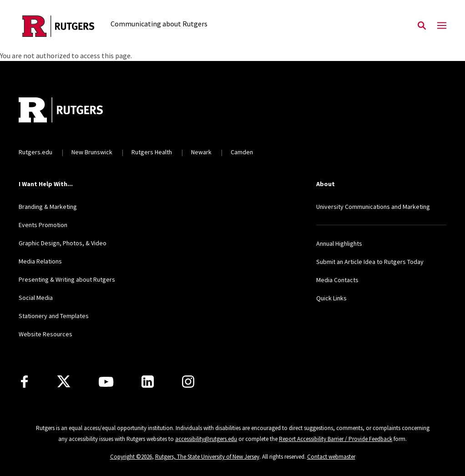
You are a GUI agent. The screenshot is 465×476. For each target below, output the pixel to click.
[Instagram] (188, 382)
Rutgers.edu (35, 152)
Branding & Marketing (48, 207)
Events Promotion (43, 225)
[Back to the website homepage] (58, 26)
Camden (242, 152)
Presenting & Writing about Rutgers (67, 279)
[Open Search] (422, 26)
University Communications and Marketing (373, 207)
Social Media (36, 298)
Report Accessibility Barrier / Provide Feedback (336, 439)
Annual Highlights (339, 243)
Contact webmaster (331, 457)
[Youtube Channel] (106, 382)
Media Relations (40, 261)
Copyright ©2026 (131, 457)
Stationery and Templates (54, 316)
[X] (64, 382)
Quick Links (331, 298)
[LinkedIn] (148, 382)
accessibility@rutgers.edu (206, 439)
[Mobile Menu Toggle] (442, 26)
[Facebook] (24, 382)
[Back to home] (79, 111)
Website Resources (45, 334)
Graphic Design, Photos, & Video (63, 243)
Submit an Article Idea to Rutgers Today (370, 262)
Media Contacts (337, 280)
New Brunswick (92, 152)
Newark (201, 152)
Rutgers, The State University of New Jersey (207, 457)
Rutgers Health (152, 152)
